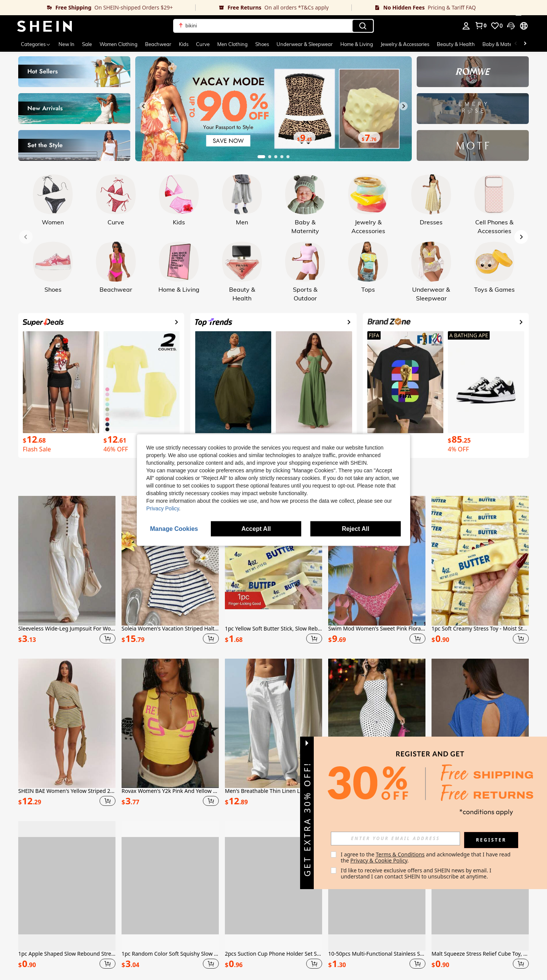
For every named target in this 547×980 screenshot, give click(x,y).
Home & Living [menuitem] (357, 44)
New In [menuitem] (66, 44)
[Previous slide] (144, 106)
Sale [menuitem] (87, 44)
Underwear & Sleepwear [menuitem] (305, 44)
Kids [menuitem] (184, 44)
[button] (273, 26)
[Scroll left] (516, 44)
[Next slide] (403, 106)
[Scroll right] (525, 44)
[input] (395, 839)
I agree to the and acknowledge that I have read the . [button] (426, 857)
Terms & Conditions (400, 854)
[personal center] (466, 26)
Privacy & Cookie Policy (379, 860)
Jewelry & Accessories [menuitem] (405, 44)
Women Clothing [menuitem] (119, 44)
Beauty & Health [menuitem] (456, 44)
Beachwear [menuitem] (158, 44)
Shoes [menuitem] (262, 44)
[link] (98, 8)
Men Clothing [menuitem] (232, 44)
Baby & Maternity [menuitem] (503, 44)
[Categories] (36, 44)
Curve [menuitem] (203, 44)
